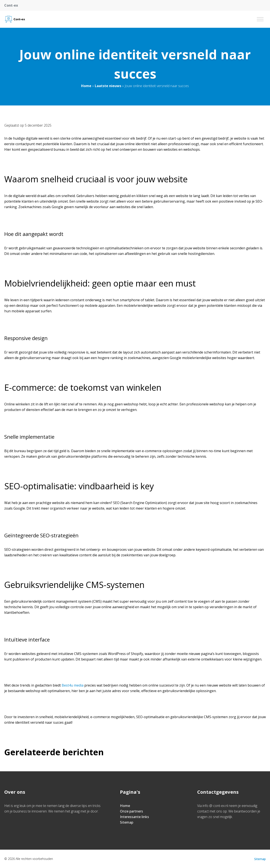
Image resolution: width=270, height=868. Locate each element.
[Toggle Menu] (260, 19)
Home (86, 86)
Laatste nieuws (108, 86)
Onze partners (131, 811)
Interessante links (134, 817)
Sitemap (127, 822)
